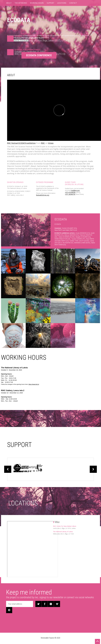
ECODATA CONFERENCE (40, 55)
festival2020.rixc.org (43, 195)
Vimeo (51, 143)
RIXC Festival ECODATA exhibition (22, 143)
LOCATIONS (62, 3)
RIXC (44, 143)
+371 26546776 (70, 194)
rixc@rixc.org (75, 190)
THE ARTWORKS (21, 3)
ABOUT (9, 3)
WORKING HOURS (37, 3)
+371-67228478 (70, 192)
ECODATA (20, 20)
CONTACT (74, 3)
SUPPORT (51, 3)
